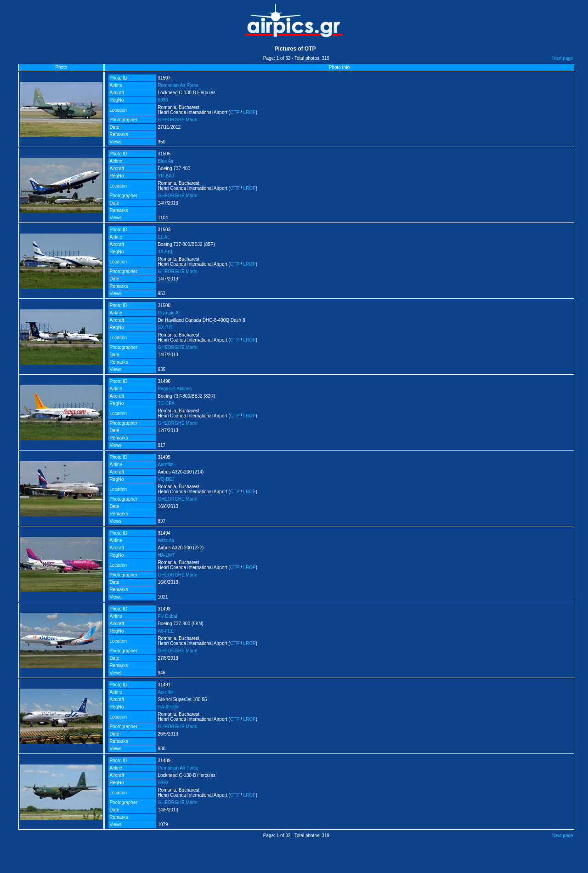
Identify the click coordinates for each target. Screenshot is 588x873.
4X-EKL (165, 252)
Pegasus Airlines (175, 389)
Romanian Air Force (178, 85)
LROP (249, 112)
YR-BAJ (166, 176)
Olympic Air (169, 313)
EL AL (164, 237)
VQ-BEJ (166, 479)
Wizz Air (166, 540)
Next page (563, 58)
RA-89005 (168, 707)
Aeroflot (165, 465)
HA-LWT (166, 555)
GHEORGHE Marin (177, 120)
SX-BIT (165, 328)
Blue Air (165, 161)
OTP (235, 112)
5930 (163, 100)
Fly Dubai (167, 616)
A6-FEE (166, 631)
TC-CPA (166, 403)
